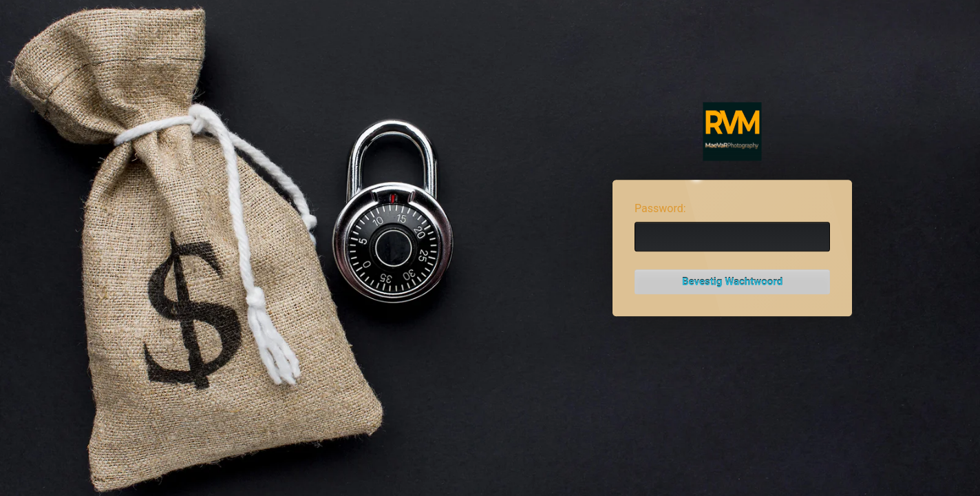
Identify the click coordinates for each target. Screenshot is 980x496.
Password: (660, 208)
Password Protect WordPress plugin (733, 132)
